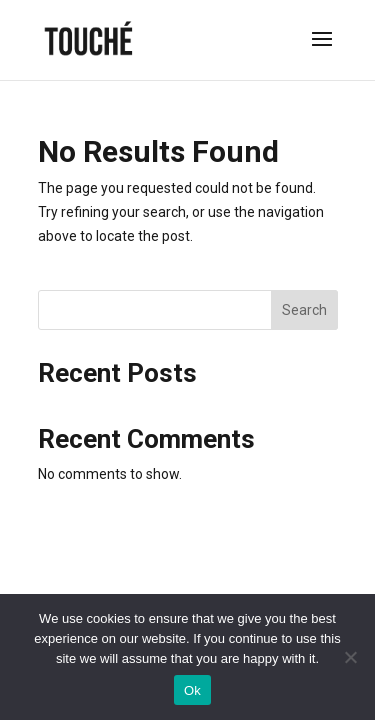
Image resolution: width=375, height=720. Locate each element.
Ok (192, 690)
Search (304, 310)
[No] (350, 657)
